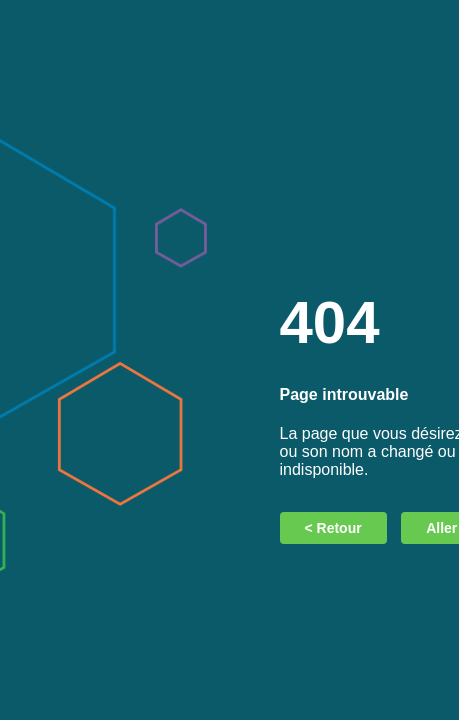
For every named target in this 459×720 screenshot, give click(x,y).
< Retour (333, 528)
